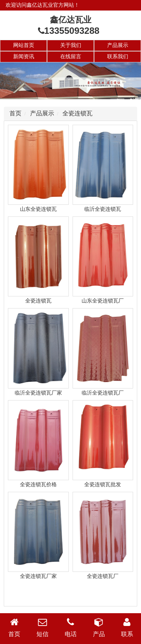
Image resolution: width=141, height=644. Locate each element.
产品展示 (118, 45)
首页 (15, 113)
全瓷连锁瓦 (77, 113)
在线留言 (71, 56)
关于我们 (71, 45)
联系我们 (118, 56)
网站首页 (24, 45)
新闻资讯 (24, 56)
